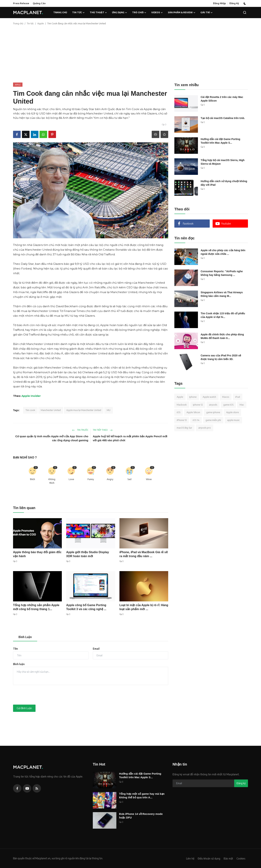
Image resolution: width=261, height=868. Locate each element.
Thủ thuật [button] (98, 13)
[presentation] (41, 695)
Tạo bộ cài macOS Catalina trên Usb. (223, 118)
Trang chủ (60, 12)
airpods (213, 405)
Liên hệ (187, 858)
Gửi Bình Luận (24, 708)
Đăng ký (241, 783)
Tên (15, 649)
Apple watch (209, 397)
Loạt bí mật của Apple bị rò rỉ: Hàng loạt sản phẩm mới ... (144, 607)
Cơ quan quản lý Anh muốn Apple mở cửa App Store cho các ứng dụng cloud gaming (52, 438)
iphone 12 (198, 405)
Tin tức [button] (78, 13)
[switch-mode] (245, 3)
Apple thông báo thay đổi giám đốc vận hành (37, 554)
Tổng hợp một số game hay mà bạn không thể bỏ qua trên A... (142, 796)
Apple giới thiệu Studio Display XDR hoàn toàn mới (88, 554)
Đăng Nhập (219, 3)
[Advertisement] (130, 55)
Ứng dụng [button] (120, 13)
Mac (242, 405)
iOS (179, 412)
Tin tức (30, 23)
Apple (41, 23)
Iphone (193, 397)
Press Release (21, 3)
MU (109, 410)
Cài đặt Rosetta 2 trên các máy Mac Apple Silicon (222, 99)
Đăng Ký (234, 3)
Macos (226, 397)
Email (96, 649)
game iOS (228, 405)
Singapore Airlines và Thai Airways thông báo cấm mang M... (222, 294)
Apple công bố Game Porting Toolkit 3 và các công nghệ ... (86, 607)
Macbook (182, 405)
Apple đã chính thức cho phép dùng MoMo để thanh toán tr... (222, 336)
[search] (245, 13)
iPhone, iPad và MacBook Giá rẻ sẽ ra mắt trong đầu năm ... (144, 554)
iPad (238, 397)
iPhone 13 (182, 420)
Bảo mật (227, 858)
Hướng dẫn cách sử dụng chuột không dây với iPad (224, 183)
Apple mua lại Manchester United (84, 410)
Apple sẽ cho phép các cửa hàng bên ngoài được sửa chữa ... (223, 252)
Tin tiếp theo (103, 430)
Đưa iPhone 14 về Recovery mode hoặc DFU (141, 816)
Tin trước (80, 430)
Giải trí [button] (207, 13)
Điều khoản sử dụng (207, 858)
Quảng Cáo (39, 3)
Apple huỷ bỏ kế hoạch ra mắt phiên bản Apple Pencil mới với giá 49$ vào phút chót (130, 438)
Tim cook (30, 410)
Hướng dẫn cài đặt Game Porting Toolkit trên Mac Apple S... (220, 141)
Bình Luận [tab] (25, 637)
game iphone (213, 412)
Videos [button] (157, 13)
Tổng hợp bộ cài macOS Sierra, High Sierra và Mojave (223, 162)
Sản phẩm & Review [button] (182, 13)
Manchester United (51, 410)
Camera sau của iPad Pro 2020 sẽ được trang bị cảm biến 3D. (221, 357)
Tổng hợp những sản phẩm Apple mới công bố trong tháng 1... (36, 607)
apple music (233, 420)
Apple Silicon (193, 412)
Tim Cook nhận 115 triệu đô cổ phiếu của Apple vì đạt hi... (223, 315)
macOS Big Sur (184, 428)
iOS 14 (196, 420)
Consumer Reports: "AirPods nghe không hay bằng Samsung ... (222, 273)
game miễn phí (213, 420)
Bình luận (19, 664)
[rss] (37, 788)
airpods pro (205, 428)
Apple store (232, 412)
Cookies (241, 858)
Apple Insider (31, 396)
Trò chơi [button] (139, 13)
